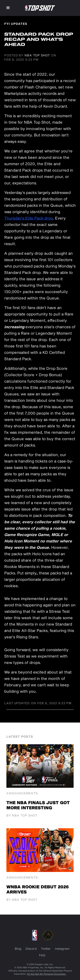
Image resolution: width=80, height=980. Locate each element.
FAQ (42, 955)
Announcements (22, 793)
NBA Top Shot (37, 55)
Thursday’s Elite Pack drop (29, 218)
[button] (8, 8)
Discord (31, 949)
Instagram (62, 949)
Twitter (46, 949)
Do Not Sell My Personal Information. (47, 974)
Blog (18, 949)
